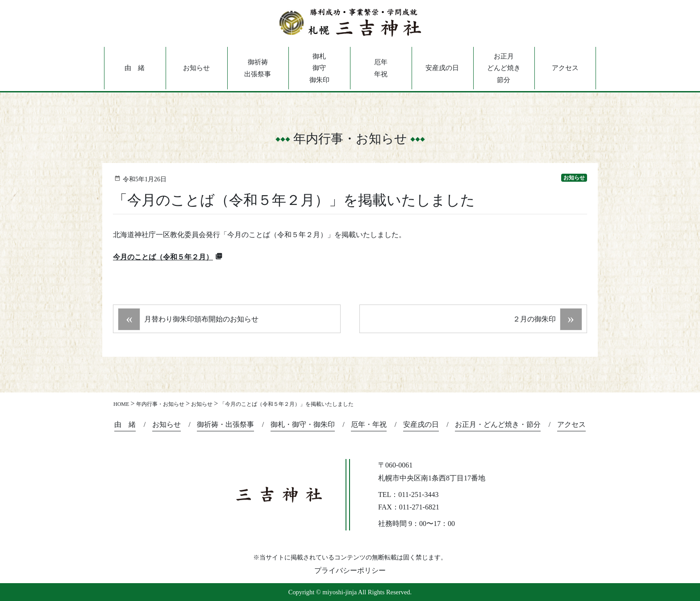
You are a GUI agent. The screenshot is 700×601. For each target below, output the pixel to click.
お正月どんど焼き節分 (504, 68)
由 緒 (135, 68)
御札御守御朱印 (319, 68)
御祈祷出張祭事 (258, 68)
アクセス (565, 68)
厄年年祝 (381, 68)
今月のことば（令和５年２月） (163, 257)
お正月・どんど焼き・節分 (498, 424)
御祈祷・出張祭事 (225, 424)
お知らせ (196, 68)
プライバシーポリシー (350, 570)
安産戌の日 (442, 68)
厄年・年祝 (369, 424)
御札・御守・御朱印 (303, 424)
